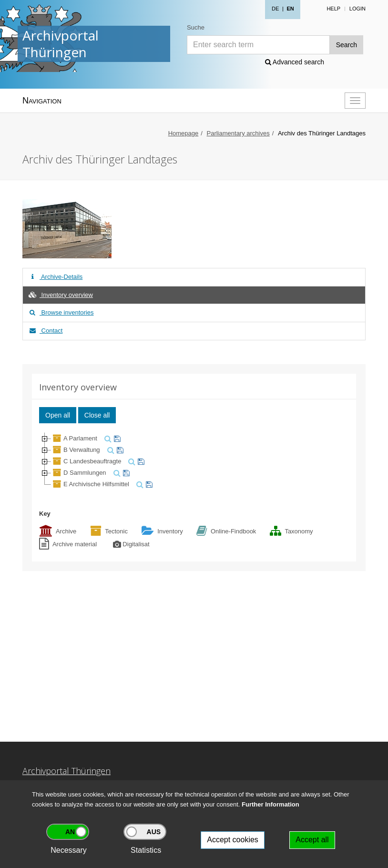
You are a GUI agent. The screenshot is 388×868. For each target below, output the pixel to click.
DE (275, 9)
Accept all (312, 840)
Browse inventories (61, 312)
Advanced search (295, 62)
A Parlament (74, 438)
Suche (196, 27)
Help (333, 9)
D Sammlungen (79, 473)
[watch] (116, 438)
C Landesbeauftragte (86, 461)
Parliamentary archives (238, 133)
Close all (97, 415)
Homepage (184, 133)
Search (347, 45)
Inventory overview (60, 295)
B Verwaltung (76, 450)
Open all (58, 415)
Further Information (271, 804)
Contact (45, 331)
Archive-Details (55, 277)
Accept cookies (233, 840)
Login (357, 9)
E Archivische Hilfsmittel (90, 484)
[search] (107, 438)
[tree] (194, 461)
